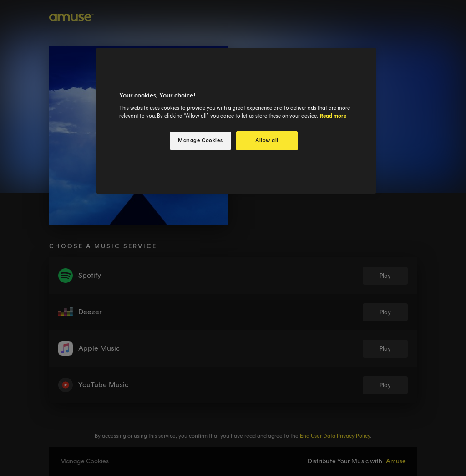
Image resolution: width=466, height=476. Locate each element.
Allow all (267, 140)
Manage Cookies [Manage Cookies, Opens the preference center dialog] (200, 140)
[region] (236, 121)
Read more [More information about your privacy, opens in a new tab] (333, 116)
